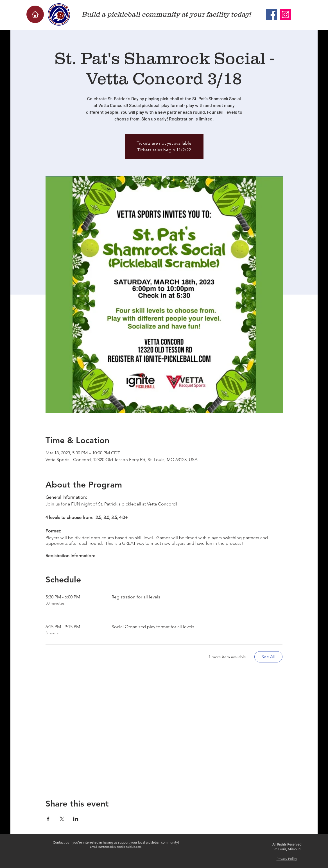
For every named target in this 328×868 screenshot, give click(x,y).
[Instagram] (285, 14)
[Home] (35, 14)
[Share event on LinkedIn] (76, 819)
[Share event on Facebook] (48, 819)
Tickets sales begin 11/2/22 (164, 150)
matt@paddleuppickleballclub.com (120, 847)
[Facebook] (272, 14)
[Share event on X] (62, 819)
